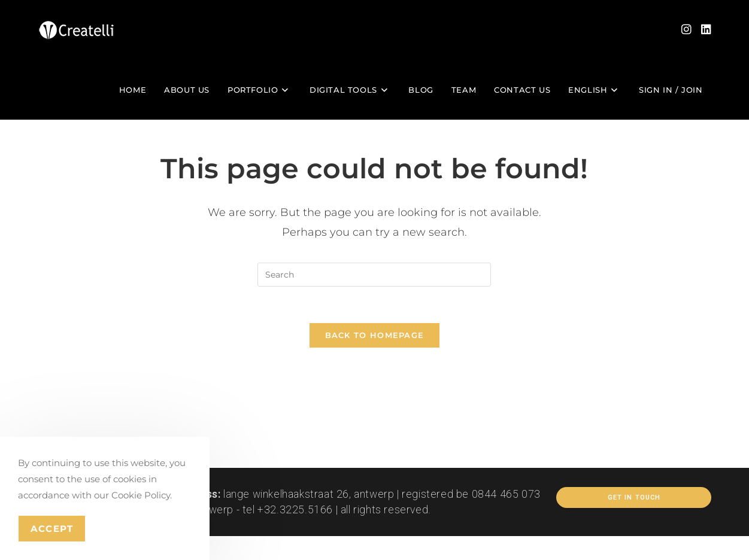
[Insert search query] (374, 275)
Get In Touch (634, 497)
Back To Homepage (375, 335)
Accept (52, 529)
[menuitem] (595, 90)
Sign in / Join (671, 90)
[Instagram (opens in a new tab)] (686, 30)
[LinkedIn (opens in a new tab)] (706, 30)
